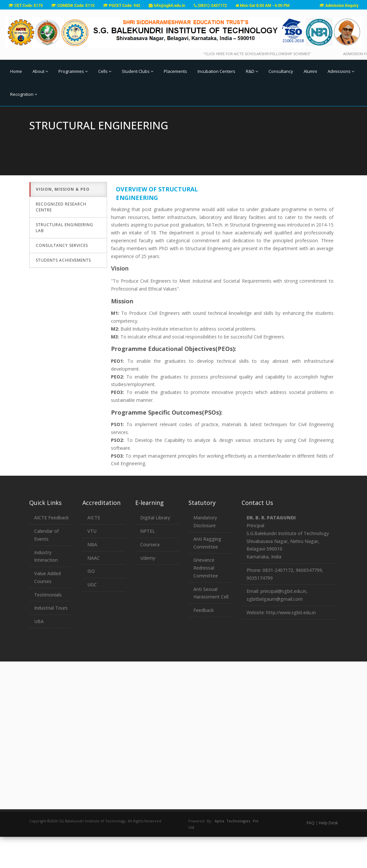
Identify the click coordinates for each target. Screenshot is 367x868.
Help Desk (328, 854)
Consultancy (281, 71)
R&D (252, 71)
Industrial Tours (51, 639)
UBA (39, 652)
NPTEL (148, 562)
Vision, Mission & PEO (63, 221)
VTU (92, 562)
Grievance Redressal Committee (206, 599)
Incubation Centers (216, 71)
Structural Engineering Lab (65, 259)
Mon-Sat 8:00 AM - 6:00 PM (262, 6)
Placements (175, 71)
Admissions (341, 71)
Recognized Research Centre (61, 239)
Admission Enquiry (339, 6)
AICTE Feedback (51, 549)
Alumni (310, 71)
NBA (92, 576)
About (40, 71)
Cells (105, 71)
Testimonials (48, 626)
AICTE (94, 549)
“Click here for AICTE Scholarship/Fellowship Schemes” (268, 54)
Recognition (24, 94)
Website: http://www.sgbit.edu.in (281, 644)
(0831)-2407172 (210, 6)
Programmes (73, 71)
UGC (92, 616)
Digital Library (155, 549)
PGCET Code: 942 (122, 6)
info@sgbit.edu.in (167, 6)
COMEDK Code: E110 (73, 6)
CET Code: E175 (26, 6)
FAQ (311, 854)
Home (16, 71)
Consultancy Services (62, 277)
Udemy (148, 589)
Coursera (150, 576)
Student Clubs (138, 71)
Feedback (204, 641)
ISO (91, 602)
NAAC (94, 589)
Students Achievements (63, 292)
